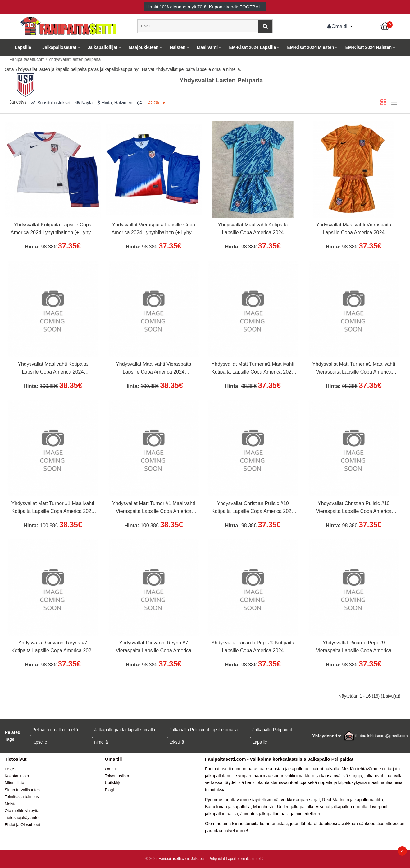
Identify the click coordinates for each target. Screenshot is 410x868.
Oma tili (338, 26)
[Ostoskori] (385, 26)
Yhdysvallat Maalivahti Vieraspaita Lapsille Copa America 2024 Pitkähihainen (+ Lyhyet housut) (154, 369)
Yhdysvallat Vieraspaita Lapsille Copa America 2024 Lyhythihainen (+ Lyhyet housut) (154, 230)
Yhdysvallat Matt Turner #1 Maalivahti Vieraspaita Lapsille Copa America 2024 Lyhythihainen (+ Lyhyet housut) (354, 369)
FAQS (10, 769)
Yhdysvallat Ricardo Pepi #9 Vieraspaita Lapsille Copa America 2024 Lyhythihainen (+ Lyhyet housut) (354, 648)
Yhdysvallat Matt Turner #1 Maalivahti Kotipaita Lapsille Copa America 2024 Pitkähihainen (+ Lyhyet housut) (53, 508)
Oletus (157, 103)
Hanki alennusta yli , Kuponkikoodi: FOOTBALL (205, 7)
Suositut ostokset (51, 103)
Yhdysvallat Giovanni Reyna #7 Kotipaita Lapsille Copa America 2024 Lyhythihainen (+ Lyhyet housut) (53, 648)
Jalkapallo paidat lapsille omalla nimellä (125, 736)
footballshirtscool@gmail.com (381, 736)
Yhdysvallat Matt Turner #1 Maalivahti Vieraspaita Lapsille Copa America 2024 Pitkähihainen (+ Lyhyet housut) (154, 508)
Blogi (109, 790)
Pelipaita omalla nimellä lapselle (55, 736)
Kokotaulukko (17, 776)
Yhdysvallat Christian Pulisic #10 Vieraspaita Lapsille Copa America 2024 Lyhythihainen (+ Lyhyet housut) (354, 508)
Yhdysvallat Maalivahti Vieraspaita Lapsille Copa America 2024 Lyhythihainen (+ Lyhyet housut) (354, 230)
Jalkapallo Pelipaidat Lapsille (272, 736)
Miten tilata (14, 783)
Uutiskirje (113, 783)
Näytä (84, 103)
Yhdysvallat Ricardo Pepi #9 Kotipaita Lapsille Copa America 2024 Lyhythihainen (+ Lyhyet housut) (253, 648)
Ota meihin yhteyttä (22, 811)
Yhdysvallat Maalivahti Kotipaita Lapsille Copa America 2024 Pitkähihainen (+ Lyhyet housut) (53, 369)
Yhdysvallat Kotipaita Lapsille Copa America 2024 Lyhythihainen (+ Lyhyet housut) (53, 230)
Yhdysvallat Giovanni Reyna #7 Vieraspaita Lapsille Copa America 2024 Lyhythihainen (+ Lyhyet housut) (153, 648)
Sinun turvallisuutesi (23, 790)
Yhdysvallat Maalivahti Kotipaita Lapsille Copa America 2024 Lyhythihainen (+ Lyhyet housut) (253, 230)
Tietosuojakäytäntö (22, 817)
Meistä (11, 804)
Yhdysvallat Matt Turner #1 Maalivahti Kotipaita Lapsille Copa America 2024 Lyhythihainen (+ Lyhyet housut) (253, 369)
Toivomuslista (117, 776)
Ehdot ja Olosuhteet (22, 825)
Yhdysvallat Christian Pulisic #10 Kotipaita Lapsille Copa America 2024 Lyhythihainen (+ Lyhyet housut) (253, 508)
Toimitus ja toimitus (22, 797)
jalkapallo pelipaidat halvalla (312, 769)
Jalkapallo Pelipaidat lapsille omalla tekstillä (204, 736)
